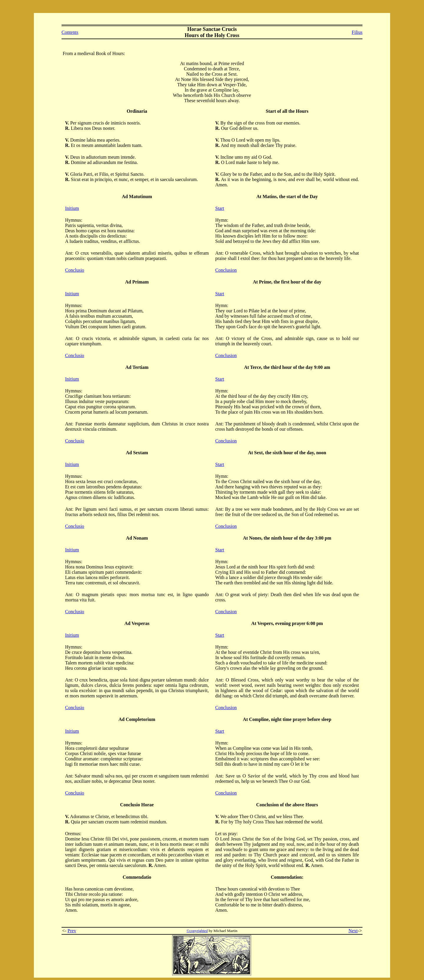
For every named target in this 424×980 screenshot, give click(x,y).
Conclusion (226, 270)
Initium (72, 208)
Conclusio (75, 270)
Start (220, 208)
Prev (72, 931)
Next (353, 931)
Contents (70, 32)
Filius (357, 32)
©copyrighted (197, 931)
